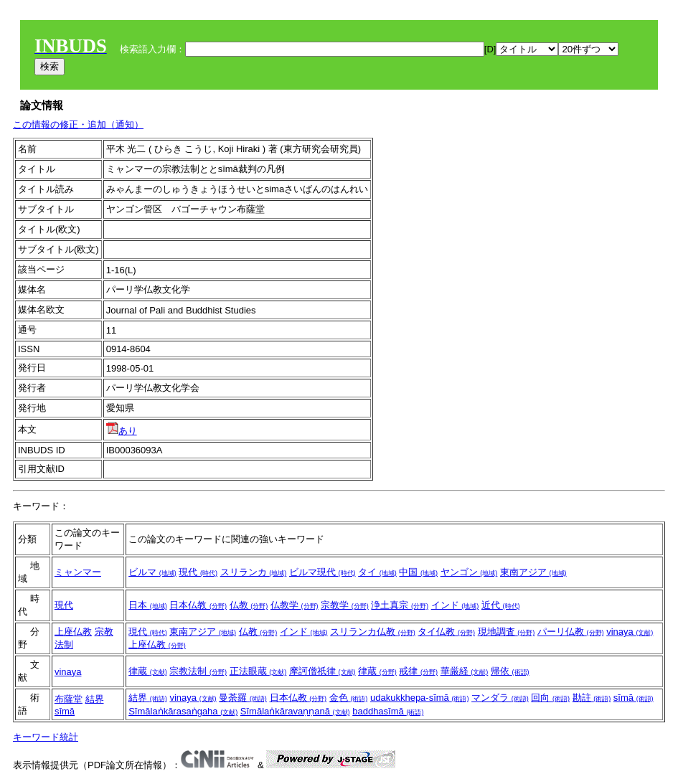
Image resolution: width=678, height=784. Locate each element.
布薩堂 (69, 699)
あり (122, 431)
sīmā (65, 711)
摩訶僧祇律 (322, 671)
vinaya (630, 632)
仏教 (249, 605)
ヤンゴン (469, 572)
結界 (95, 699)
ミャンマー (78, 572)
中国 (418, 572)
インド (455, 605)
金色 (349, 698)
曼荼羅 (243, 698)
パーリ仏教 (571, 632)
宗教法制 (198, 671)
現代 (198, 572)
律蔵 (148, 671)
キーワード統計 (46, 737)
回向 (550, 698)
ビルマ (152, 572)
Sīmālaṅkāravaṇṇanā (295, 711)
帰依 (510, 671)
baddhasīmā (388, 711)
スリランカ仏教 (373, 632)
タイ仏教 (446, 632)
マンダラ (500, 698)
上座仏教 (73, 632)
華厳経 (465, 671)
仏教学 (295, 605)
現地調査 (507, 632)
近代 (501, 605)
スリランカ (254, 572)
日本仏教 (198, 605)
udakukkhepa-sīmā (419, 698)
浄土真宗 (400, 605)
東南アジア (533, 572)
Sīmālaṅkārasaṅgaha (183, 711)
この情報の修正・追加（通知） (78, 124)
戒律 (418, 671)
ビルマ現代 (322, 572)
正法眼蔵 (258, 671)
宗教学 (345, 605)
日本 (148, 605)
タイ (377, 572)
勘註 (592, 698)
